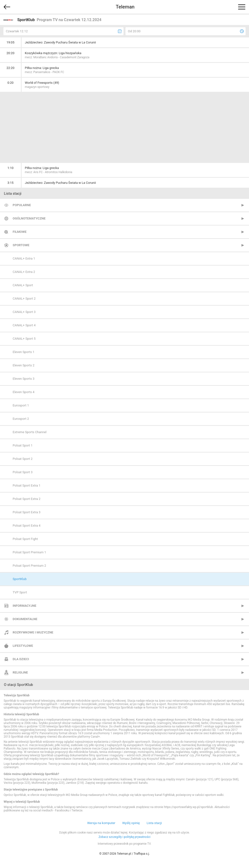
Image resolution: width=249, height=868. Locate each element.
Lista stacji (154, 823)
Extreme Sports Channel (30, 432)
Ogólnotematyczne (29, 218)
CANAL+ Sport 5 (24, 339)
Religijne (20, 672)
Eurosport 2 (21, 419)
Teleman (125, 7)
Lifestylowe (23, 646)
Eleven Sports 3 (24, 379)
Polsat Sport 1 (23, 445)
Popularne (22, 205)
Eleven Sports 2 (24, 365)
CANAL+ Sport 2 (24, 299)
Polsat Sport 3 (23, 472)
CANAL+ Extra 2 (24, 272)
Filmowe (20, 232)
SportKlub (20, 579)
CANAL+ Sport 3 (24, 312)
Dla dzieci (21, 659)
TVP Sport (20, 592)
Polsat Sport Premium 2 (29, 566)
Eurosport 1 (21, 405)
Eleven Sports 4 (24, 392)
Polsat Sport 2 (23, 459)
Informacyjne (24, 606)
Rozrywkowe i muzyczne (33, 632)
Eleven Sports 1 (24, 352)
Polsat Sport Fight (25, 539)
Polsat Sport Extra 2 (27, 499)
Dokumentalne (25, 619)
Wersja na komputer (101, 823)
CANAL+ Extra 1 (24, 258)
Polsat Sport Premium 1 (29, 552)
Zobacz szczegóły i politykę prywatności (124, 837)
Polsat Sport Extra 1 (27, 485)
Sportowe (21, 245)
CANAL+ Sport (23, 285)
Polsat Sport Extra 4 (27, 526)
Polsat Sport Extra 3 (27, 512)
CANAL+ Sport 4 (24, 325)
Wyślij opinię (131, 823)
